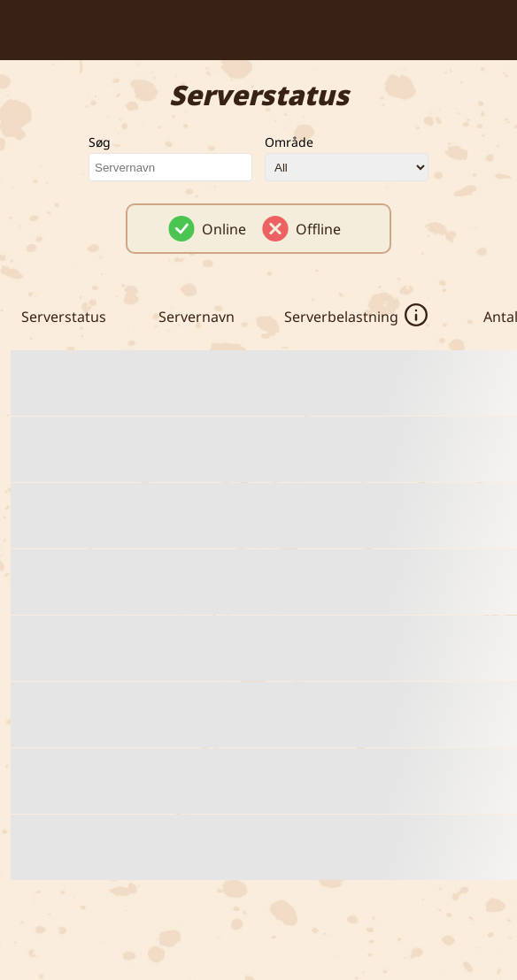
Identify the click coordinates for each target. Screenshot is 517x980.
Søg (100, 142)
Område (289, 142)
